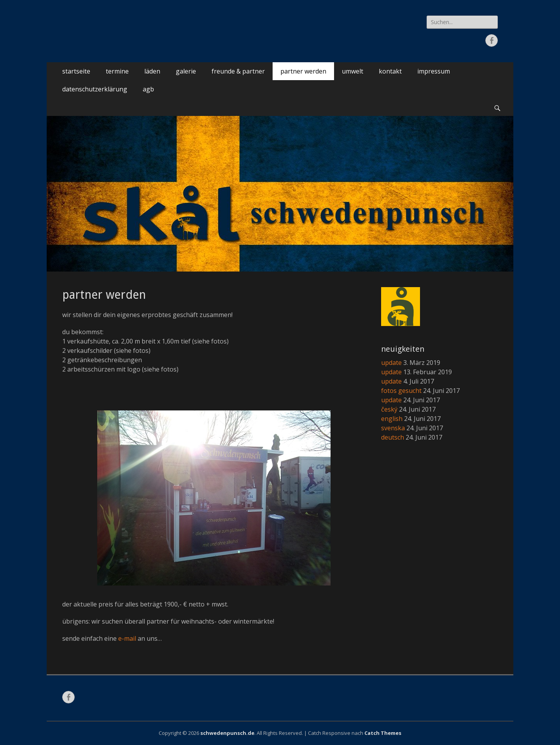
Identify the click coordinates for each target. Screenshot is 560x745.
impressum (434, 71)
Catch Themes (383, 733)
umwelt (353, 71)
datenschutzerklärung (95, 89)
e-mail (127, 638)
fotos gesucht (401, 391)
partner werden (303, 71)
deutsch (393, 437)
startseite (76, 71)
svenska (393, 428)
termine (117, 71)
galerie (186, 71)
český (389, 409)
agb (148, 89)
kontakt (390, 71)
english (392, 419)
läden (152, 71)
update (391, 363)
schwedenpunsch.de (227, 733)
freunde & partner (238, 71)
